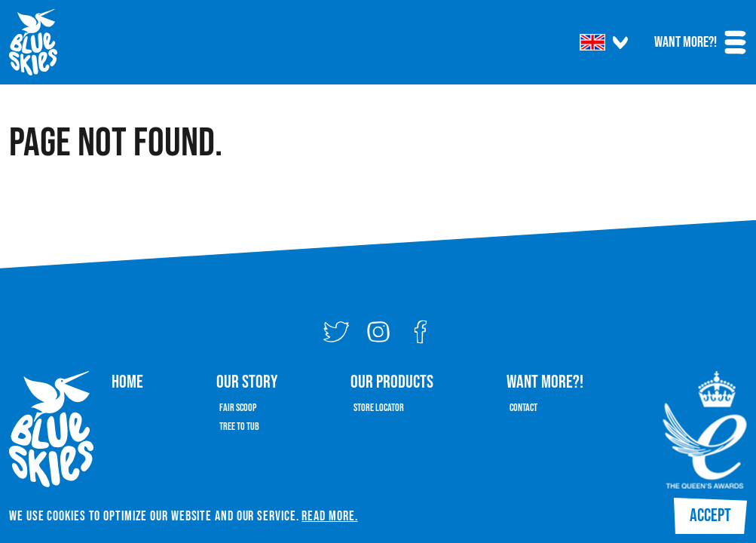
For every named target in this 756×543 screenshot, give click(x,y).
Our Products (392, 382)
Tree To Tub (239, 426)
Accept (710, 515)
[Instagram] (378, 332)
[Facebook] (421, 332)
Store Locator (379, 408)
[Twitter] (336, 332)
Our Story (247, 382)
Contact (523, 408)
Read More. (329, 516)
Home (127, 382)
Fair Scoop (238, 408)
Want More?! (686, 42)
